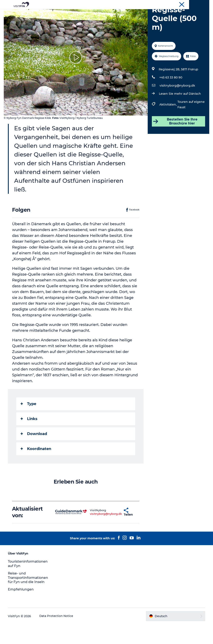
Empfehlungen (21, 609)
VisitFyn (204, 4)
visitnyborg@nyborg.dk (177, 105)
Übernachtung (149, 13)
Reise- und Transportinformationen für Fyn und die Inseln (29, 597)
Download (34, 454)
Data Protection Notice (57, 636)
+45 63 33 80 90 (171, 97)
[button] (112, 532)
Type (29, 424)
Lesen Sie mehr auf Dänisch (180, 113)
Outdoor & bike (88, 13)
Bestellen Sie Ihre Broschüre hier (175, 141)
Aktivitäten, (168, 124)
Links (29, 439)
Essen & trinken (119, 13)
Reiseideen (61, 13)
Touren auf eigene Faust (191, 124)
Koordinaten (36, 469)
